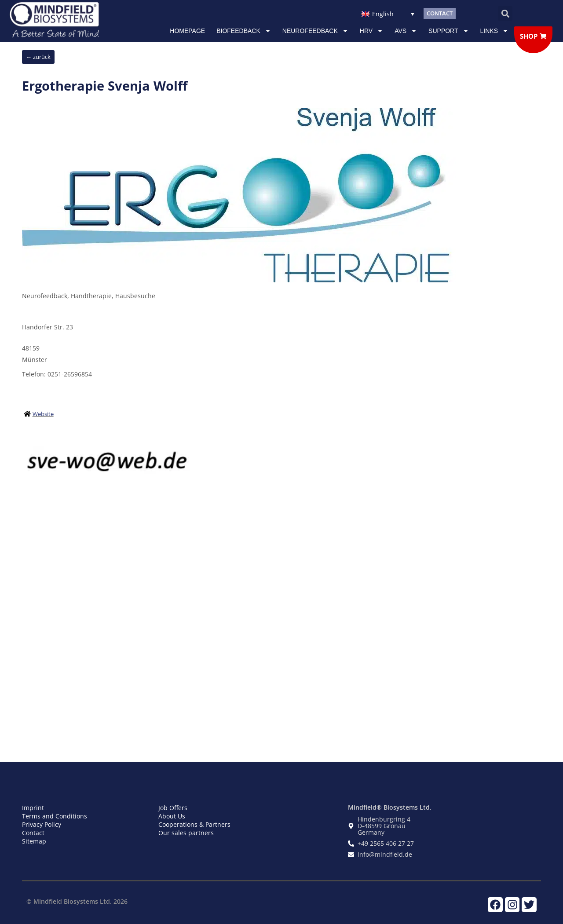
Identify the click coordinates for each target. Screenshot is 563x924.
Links (494, 31)
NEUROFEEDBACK (315, 31)
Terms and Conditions (55, 816)
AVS (406, 31)
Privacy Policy (42, 824)
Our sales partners (186, 833)
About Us (172, 816)
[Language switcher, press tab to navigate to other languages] (388, 13)
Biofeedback (244, 31)
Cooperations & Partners (194, 824)
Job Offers (173, 808)
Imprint (33, 808)
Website (43, 414)
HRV (371, 31)
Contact (33, 833)
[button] (505, 13)
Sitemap (34, 841)
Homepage (187, 31)
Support (448, 31)
